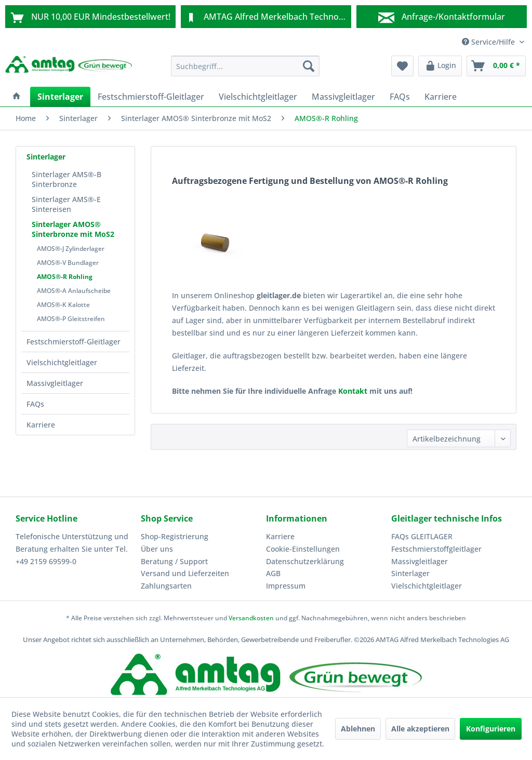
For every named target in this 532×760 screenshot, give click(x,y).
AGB (273, 573)
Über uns (157, 549)
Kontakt (353, 391)
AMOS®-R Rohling (65, 277)
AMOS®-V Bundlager (68, 263)
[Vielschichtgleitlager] (258, 97)
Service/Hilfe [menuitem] (489, 42)
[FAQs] (400, 97)
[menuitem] (245, 66)
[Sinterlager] (60, 97)
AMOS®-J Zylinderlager (71, 249)
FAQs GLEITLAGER (422, 536)
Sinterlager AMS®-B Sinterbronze (66, 179)
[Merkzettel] (402, 66)
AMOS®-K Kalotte (63, 305)
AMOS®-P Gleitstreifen (71, 319)
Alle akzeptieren (420, 729)
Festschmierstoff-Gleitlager (74, 342)
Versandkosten (251, 618)
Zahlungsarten (166, 586)
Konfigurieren (491, 729)
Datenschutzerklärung (305, 561)
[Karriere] (441, 97)
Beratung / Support (174, 561)
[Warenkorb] (496, 66)
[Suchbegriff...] (245, 66)
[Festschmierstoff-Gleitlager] (151, 97)
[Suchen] (309, 66)
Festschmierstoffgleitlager (436, 549)
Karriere (41, 425)
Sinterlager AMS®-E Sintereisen (66, 204)
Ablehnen (358, 729)
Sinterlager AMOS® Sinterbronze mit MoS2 (73, 229)
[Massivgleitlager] (343, 97)
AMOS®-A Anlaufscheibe (74, 291)
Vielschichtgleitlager (62, 362)
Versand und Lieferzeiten (185, 573)
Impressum (286, 586)
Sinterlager (46, 157)
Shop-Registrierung (175, 536)
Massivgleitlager (55, 383)
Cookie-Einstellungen (303, 549)
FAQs (35, 404)
